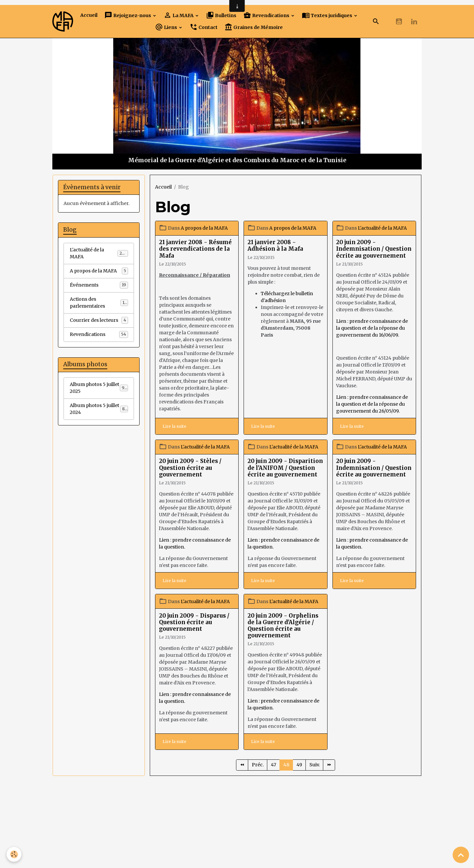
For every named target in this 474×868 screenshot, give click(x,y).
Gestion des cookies (237, 859)
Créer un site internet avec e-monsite (191, 834)
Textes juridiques (328, 15)
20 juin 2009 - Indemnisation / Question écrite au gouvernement (374, 249)
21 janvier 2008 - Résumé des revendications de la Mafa (195, 249)
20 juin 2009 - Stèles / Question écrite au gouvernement (190, 468)
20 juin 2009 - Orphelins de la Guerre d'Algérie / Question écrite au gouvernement (283, 625)
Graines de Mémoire (254, 27)
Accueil (89, 15)
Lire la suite (174, 426)
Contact (204, 27)
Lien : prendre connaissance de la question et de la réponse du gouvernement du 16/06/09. (372, 328)
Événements (99, 285)
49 (299, 765)
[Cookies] (14, 854)
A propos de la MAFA (204, 228)
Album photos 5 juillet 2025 (99, 388)
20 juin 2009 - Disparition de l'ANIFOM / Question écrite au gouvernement (285, 468)
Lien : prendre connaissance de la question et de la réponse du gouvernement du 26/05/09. (372, 404)
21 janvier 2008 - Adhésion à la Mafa (275, 245)
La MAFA (179, 15)
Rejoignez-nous (128, 15)
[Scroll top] (461, 855)
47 (274, 765)
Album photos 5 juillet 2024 (99, 409)
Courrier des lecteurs (99, 320)
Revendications (267, 15)
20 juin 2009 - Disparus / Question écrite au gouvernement (194, 622)
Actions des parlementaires (99, 303)
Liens (167, 27)
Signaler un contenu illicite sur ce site (283, 834)
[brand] (63, 22)
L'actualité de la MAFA (382, 228)
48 (286, 765)
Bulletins (221, 15)
